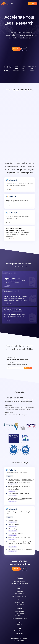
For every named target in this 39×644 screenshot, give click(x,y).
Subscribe (28, 368)
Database (10, 476)
